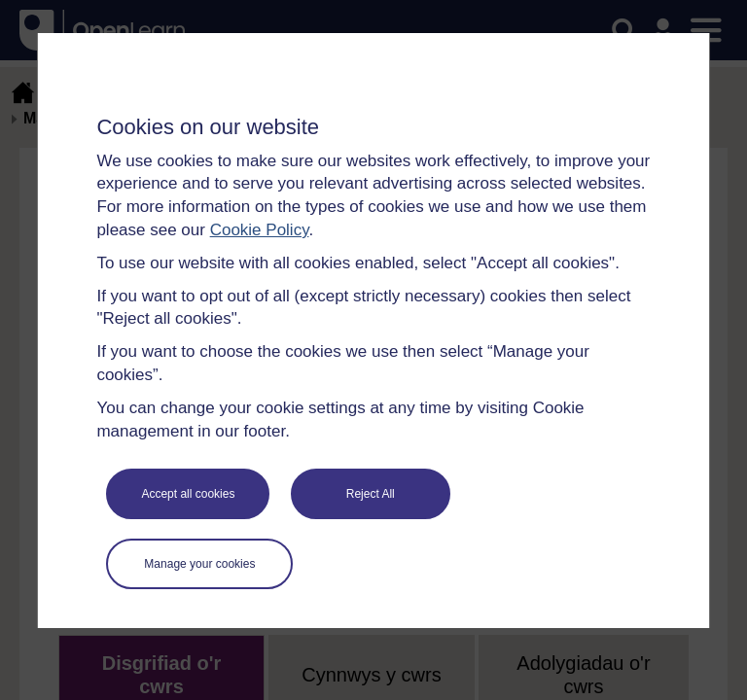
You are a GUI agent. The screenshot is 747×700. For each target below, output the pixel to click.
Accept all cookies (188, 494)
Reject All (371, 494)
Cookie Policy (260, 230)
